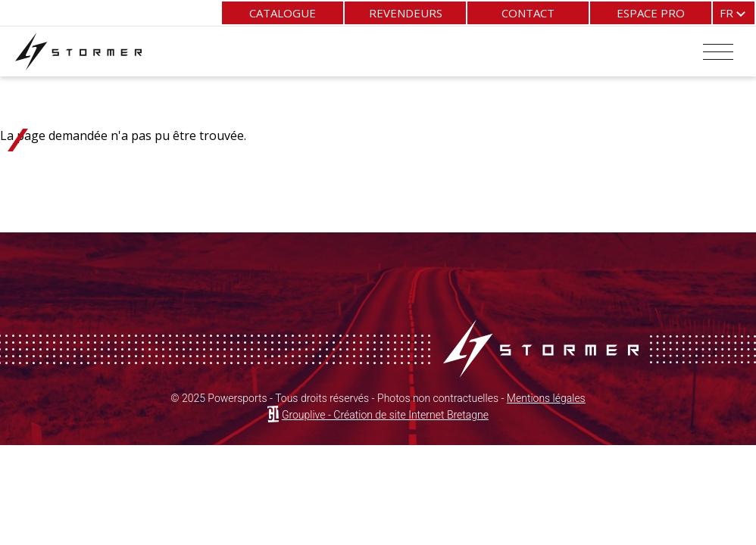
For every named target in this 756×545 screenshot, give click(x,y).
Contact (528, 13)
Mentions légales (546, 398)
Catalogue (283, 13)
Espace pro (651, 13)
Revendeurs (406, 13)
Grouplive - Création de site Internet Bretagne (385, 415)
